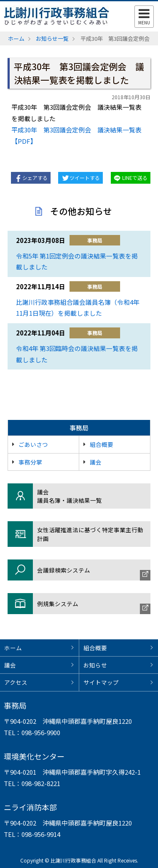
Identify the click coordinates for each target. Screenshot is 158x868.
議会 (96, 462)
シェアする (35, 178)
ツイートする (85, 178)
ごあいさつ (33, 444)
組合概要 (102, 444)
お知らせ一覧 (52, 38)
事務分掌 (30, 462)
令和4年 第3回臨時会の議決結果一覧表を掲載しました (77, 354)
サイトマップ (101, 682)
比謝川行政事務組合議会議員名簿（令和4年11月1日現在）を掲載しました (78, 308)
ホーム (16, 38)
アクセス (16, 682)
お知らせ (95, 665)
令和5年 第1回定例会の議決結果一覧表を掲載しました (77, 261)
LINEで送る (135, 178)
